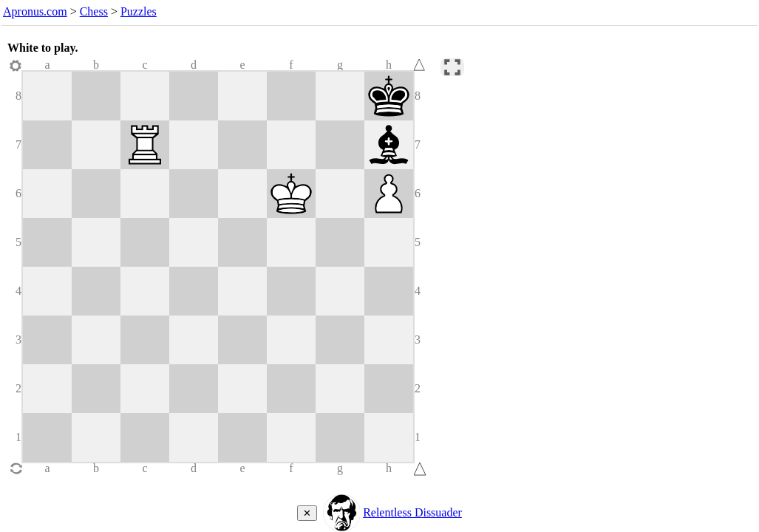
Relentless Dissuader (412, 512)
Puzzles (139, 11)
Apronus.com (35, 11)
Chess (94, 11)
